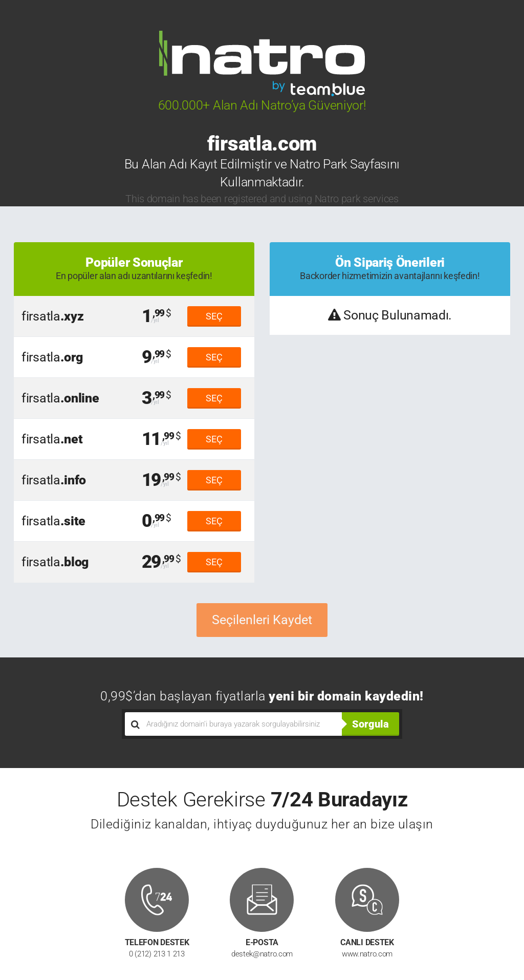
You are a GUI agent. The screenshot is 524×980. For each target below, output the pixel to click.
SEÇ (214, 316)
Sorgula (370, 724)
